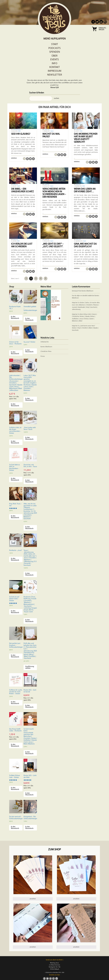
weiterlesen (14, 158)
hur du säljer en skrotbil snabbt (82, 296)
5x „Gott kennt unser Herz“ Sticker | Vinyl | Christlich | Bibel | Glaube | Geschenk (85, 328)
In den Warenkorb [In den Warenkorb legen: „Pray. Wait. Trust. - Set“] (15, 517)
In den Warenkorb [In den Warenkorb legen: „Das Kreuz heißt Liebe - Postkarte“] (15, 745)
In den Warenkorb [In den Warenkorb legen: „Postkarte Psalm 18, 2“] (15, 318)
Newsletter (55, 75)
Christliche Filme (46, 351)
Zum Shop (54, 850)
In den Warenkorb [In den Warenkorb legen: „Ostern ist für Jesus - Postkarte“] (15, 353)
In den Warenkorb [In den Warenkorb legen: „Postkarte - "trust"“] (15, 559)
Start (55, 44)
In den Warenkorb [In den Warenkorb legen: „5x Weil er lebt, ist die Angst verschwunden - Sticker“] (15, 442)
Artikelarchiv (45, 342)
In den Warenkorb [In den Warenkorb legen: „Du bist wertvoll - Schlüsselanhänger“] (15, 828)
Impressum (55, 71)
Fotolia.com (47, 130)
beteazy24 (75, 291)
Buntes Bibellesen (87, 291)
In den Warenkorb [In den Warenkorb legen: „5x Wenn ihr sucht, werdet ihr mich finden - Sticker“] (15, 703)
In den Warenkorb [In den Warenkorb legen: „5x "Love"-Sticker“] (29, 351)
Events (55, 60)
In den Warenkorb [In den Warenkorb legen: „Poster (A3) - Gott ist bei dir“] (29, 706)
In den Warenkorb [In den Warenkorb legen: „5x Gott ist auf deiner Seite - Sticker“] (15, 612)
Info (54, 64)
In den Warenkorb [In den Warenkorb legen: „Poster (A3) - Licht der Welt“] (29, 794)
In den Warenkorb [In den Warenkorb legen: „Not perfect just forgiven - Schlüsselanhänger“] (15, 656)
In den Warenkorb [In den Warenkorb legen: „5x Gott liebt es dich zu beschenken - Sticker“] (15, 479)
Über (54, 56)
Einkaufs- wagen (103, 29)
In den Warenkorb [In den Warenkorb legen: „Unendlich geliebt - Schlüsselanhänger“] (29, 319)
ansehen (33, 899)
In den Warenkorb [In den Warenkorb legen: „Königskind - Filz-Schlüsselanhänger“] (29, 828)
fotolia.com (15, 185)
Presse (43, 356)
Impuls (52, 131)
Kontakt (55, 67)
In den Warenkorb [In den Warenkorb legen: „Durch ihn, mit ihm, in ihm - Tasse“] (29, 481)
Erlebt (19, 131)
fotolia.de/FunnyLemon (18, 130)
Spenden (55, 52)
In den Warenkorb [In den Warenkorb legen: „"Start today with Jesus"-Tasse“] (29, 438)
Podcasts (54, 48)
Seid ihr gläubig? (21, 134)
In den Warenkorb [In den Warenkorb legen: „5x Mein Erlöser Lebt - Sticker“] (15, 789)
